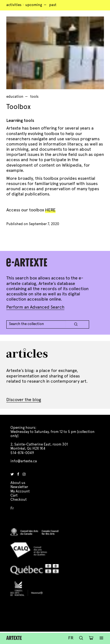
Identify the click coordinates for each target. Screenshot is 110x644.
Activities (14, 5)
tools (34, 97)
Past (53, 5)
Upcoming (34, 5)
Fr (71, 638)
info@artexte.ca (24, 461)
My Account (20, 491)
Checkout (19, 500)
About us (18, 483)
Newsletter (19, 487)
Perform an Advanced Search (35, 307)
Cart (14, 495)
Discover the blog (24, 400)
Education (15, 97)
